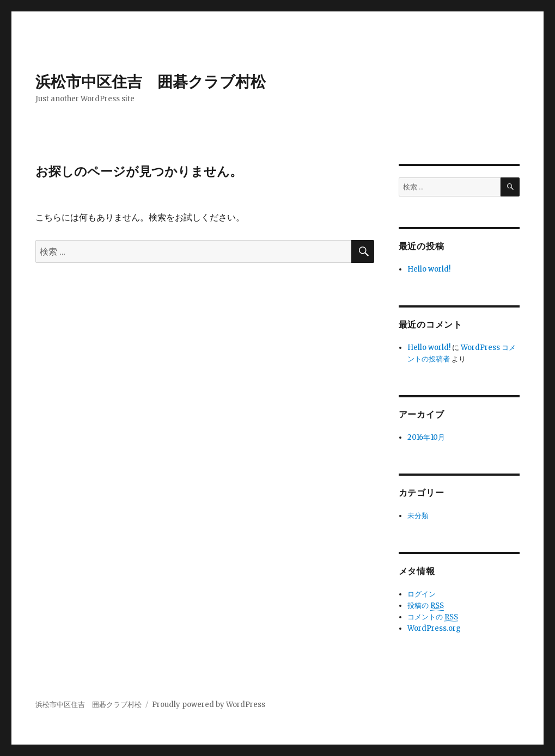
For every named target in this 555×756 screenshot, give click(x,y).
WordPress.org (434, 628)
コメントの (433, 617)
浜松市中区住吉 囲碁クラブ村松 (151, 82)
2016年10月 (426, 437)
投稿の (426, 606)
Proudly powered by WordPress (209, 705)
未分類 (418, 516)
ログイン (422, 594)
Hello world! (429, 269)
